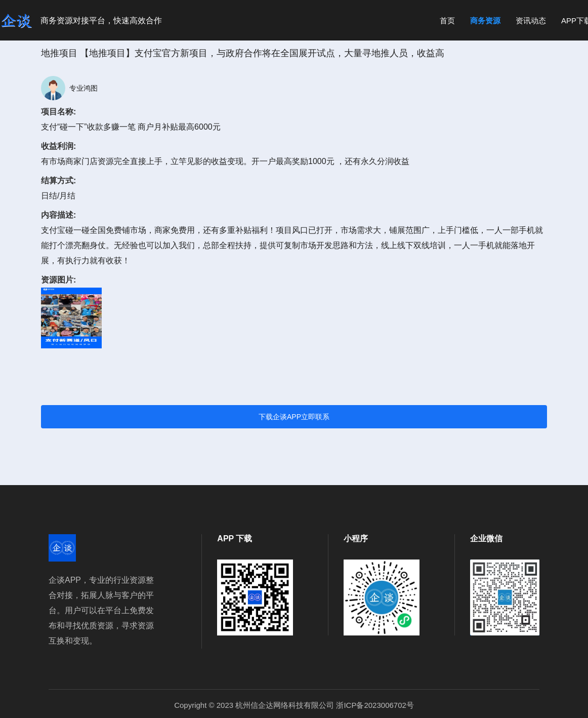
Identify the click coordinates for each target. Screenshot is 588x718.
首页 (447, 21)
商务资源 (485, 21)
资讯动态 (531, 21)
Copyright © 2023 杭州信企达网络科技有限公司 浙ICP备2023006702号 (294, 705)
